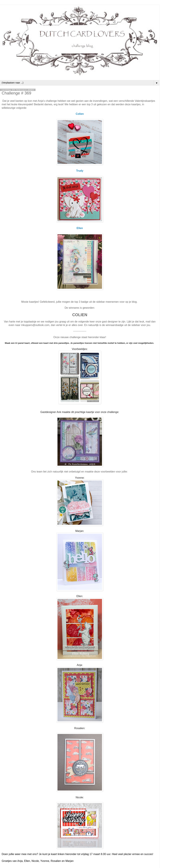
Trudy (80, 171)
